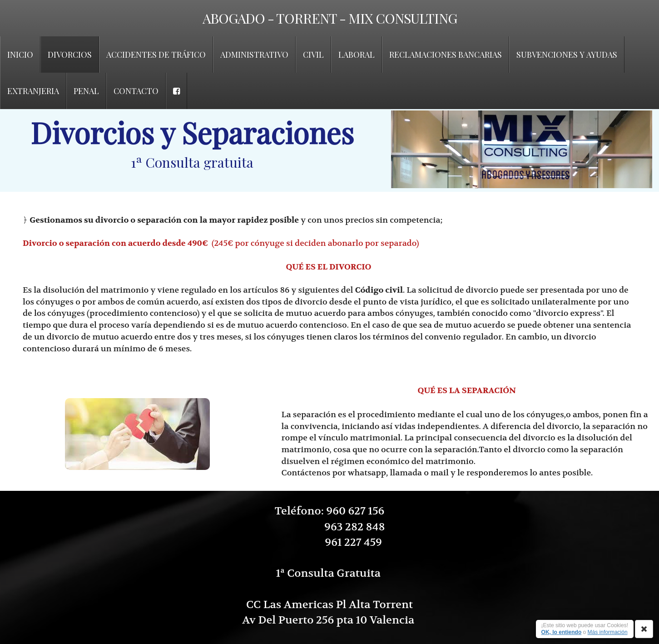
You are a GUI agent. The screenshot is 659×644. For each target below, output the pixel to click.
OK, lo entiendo (562, 632)
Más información (608, 632)
